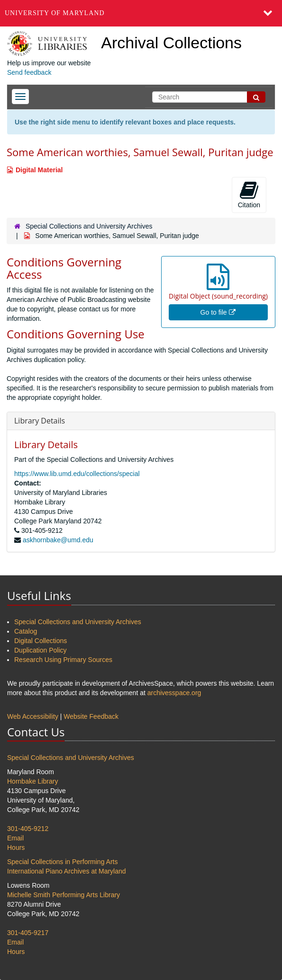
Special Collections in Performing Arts (62, 862)
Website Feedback (91, 716)
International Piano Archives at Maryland (67, 871)
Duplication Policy (41, 650)
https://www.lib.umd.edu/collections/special (77, 474)
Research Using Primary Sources (63, 660)
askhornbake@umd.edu (58, 540)
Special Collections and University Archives (89, 226)
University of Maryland (55, 13)
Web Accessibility (33, 716)
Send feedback (29, 72)
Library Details (40, 421)
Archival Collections (171, 43)
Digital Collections (41, 641)
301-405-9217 (28, 933)
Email (15, 838)
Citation (249, 194)
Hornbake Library (32, 781)
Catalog (26, 631)
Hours (16, 848)
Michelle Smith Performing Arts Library (64, 895)
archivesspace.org (174, 693)
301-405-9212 (28, 829)
